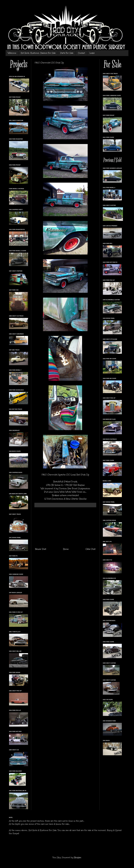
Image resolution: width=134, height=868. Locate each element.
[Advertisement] (65, 527)
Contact (81, 53)
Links (92, 53)
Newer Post (41, 549)
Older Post (91, 549)
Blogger (78, 857)
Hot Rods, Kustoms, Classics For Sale (38, 53)
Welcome (12, 53)
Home (66, 549)
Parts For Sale (67, 53)
